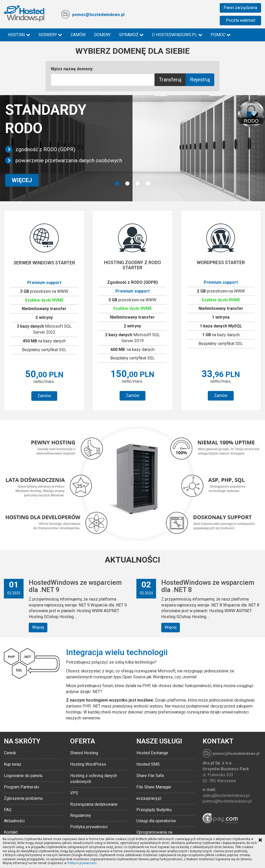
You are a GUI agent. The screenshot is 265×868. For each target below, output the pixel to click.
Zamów (78, 35)
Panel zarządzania (240, 8)
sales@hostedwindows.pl (226, 796)
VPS (74, 793)
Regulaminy (81, 815)
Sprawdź (131, 35)
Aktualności (14, 821)
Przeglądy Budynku (154, 810)
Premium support (44, 283)
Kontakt (11, 832)
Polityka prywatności (89, 827)
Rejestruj (200, 80)
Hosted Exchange (152, 753)
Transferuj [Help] (170, 80)
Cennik (10, 753)
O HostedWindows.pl (177, 35)
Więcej (38, 627)
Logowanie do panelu (23, 776)
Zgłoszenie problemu (23, 798)
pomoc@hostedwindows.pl (98, 15)
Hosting (19, 35)
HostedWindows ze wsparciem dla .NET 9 (75, 586)
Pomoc (221, 35)
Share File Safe (150, 776)
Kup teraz (13, 764)
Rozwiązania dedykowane (94, 804)
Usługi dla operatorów (156, 821)
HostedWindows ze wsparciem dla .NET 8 (208, 586)
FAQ (8, 810)
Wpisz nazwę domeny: (72, 69)
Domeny (102, 35)
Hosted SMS (148, 764)
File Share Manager (154, 787)
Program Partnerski (21, 787)
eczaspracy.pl (149, 798)
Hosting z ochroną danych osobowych (94, 779)
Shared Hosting (84, 753)
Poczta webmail (241, 20)
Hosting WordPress (88, 764)
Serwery (50, 35)
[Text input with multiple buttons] (103, 80)
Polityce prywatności (82, 863)
